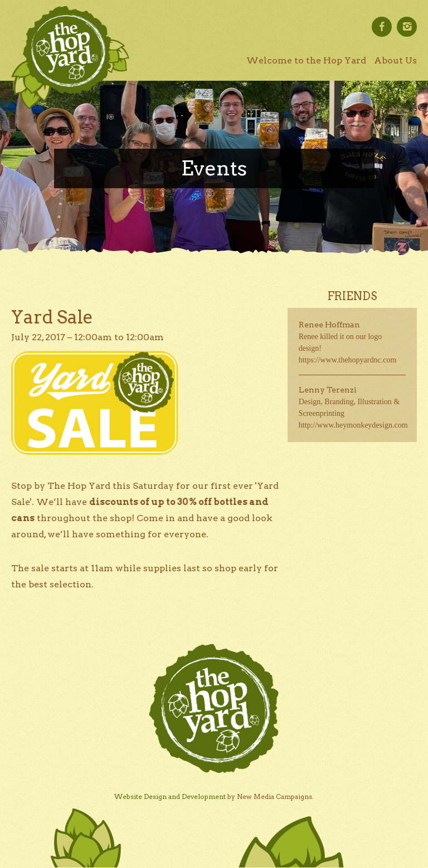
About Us (395, 60)
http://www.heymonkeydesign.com (353, 425)
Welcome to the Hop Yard (306, 60)
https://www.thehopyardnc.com (348, 360)
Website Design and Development (170, 796)
